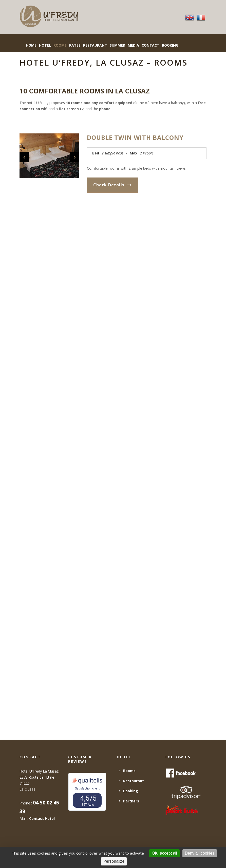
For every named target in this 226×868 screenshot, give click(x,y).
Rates (75, 45)
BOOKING (170, 45)
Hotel (45, 45)
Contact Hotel (42, 818)
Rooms (60, 45)
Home (31, 45)
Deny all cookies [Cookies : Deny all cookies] (200, 853)
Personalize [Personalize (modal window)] (114, 861)
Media (133, 45)
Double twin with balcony (135, 137)
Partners (131, 801)
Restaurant (95, 45)
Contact (150, 45)
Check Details (112, 185)
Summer (117, 45)
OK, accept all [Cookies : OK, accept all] (164, 853)
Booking (131, 791)
